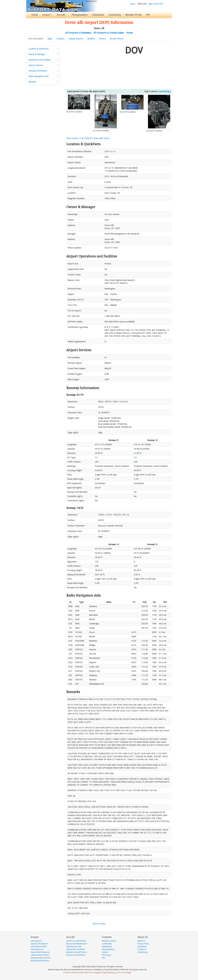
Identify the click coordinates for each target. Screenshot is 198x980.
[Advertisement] (95, 65)
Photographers (80, 15)
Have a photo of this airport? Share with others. (88, 138)
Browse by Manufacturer (77, 944)
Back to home (99, 924)
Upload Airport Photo (40, 955)
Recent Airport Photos (40, 961)
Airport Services (44, 65)
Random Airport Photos (41, 958)
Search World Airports (40, 952)
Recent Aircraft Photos (76, 955)
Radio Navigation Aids (44, 76)
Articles (105, 952)
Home (35, 15)
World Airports (37, 949)
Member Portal (134, 15)
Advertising (142, 952)
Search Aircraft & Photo (76, 941)
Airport (47, 15)
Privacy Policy (143, 944)
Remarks (44, 82)
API (148, 15)
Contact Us (142, 949)
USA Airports (36, 941)
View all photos (164, 92)
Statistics (61, 39)
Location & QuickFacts (44, 49)
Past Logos (107, 955)
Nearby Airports (76, 39)
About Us (142, 941)
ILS (96, 457)
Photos (102, 39)
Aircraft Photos (117, 39)
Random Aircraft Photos (77, 952)
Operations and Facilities (44, 60)
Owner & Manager (44, 54)
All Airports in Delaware (78, 33)
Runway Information (44, 71)
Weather (91, 39)
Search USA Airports (39, 944)
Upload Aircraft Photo (76, 949)
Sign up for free (156, 4)
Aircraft (62, 15)
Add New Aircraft (74, 946)
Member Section (109, 941)
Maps (50, 39)
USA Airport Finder (39, 946)
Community (115, 15)
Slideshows (98, 15)
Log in (133, 4)
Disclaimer (142, 946)
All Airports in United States (109, 33)
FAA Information (36, 39)
